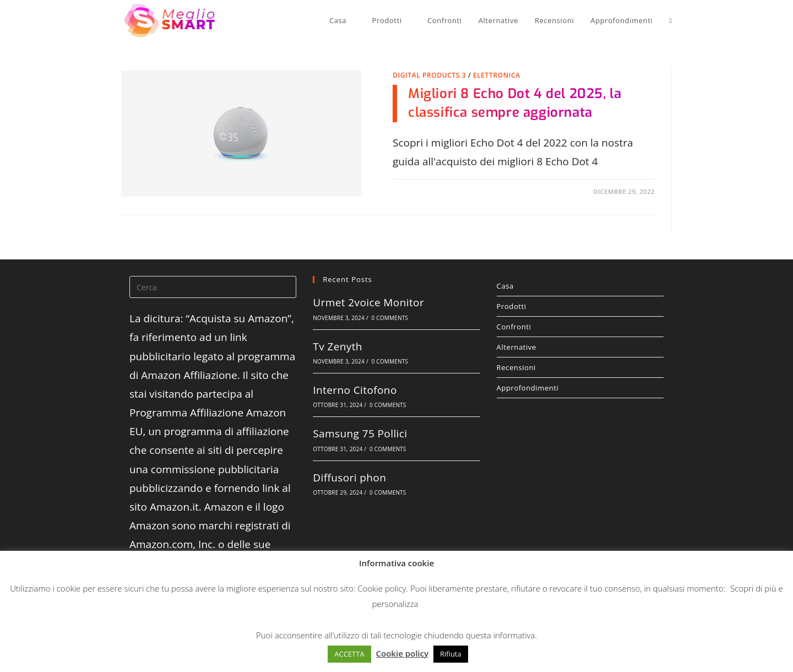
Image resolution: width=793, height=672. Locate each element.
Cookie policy (382, 588)
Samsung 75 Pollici (360, 433)
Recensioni (516, 367)
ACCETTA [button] (349, 654)
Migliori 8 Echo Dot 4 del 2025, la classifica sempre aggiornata (515, 103)
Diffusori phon (349, 478)
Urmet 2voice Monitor (368, 302)
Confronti (514, 327)
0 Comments (390, 318)
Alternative (517, 347)
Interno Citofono (355, 390)
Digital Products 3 (429, 75)
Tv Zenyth (338, 346)
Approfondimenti (528, 388)
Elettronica (497, 75)
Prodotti (580, 306)
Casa (580, 286)
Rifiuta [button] (451, 654)
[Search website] (668, 20)
